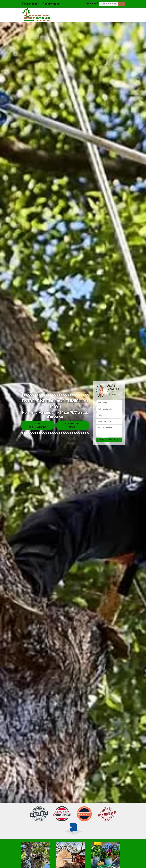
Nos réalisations (38, 425)
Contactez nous (73, 425)
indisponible (30, 4)
